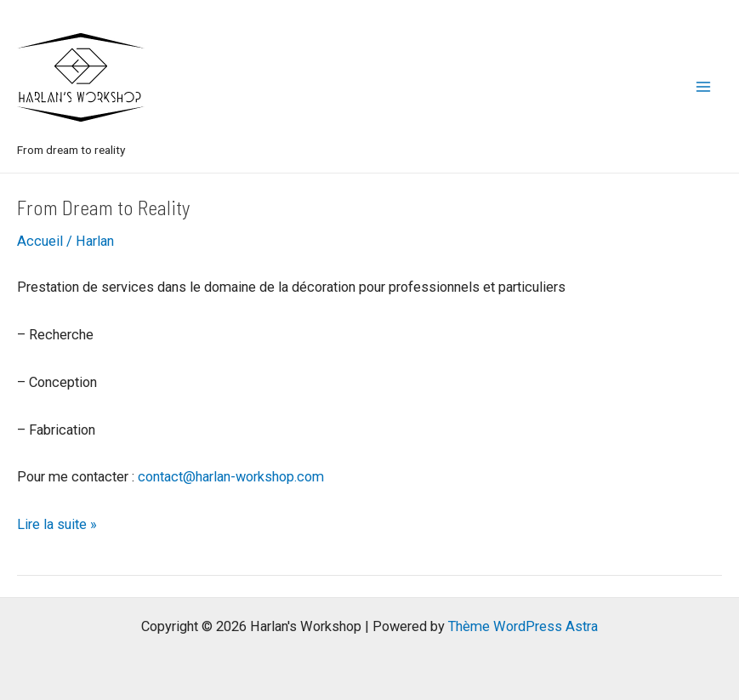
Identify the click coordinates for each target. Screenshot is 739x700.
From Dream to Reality (104, 207)
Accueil (40, 241)
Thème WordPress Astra (523, 626)
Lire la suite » (57, 524)
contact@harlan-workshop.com (231, 477)
